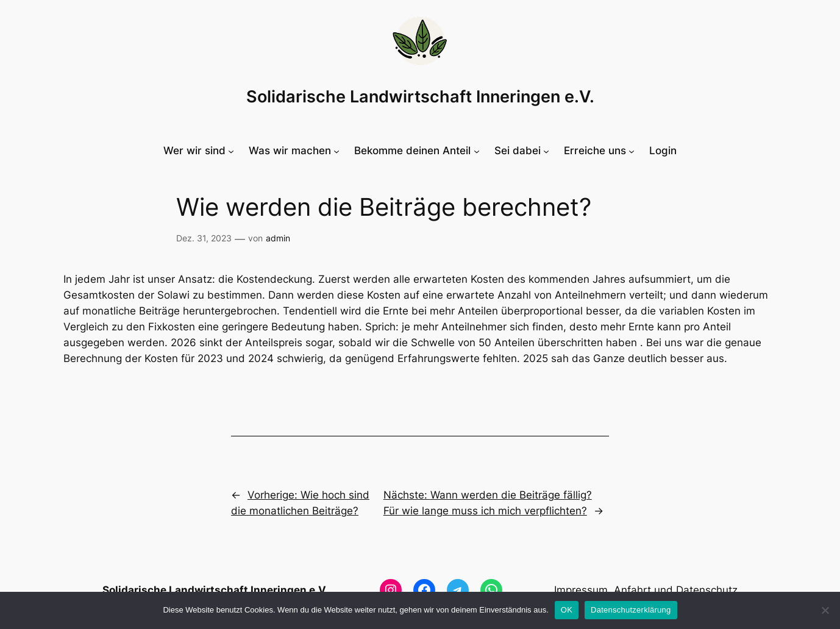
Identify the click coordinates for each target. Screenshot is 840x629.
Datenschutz (707, 590)
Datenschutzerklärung (631, 610)
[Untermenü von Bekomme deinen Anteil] (417, 151)
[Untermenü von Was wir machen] (294, 151)
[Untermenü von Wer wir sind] (199, 151)
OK (567, 610)
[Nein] (825, 610)
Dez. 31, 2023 (204, 238)
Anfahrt (632, 590)
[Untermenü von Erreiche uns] (599, 151)
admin (278, 238)
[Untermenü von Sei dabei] (522, 151)
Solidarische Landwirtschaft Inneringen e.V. (420, 97)
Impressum (581, 590)
